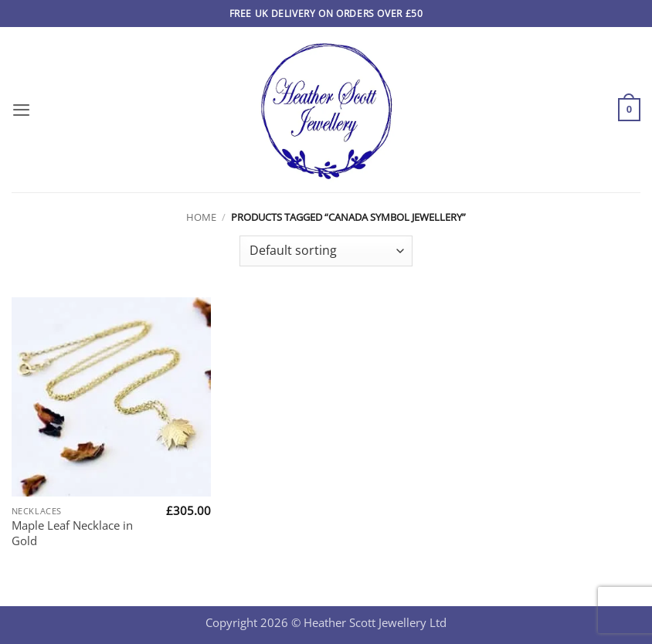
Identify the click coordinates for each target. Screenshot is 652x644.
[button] (21, 110)
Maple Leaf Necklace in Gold (72, 533)
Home (201, 217)
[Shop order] (326, 251)
